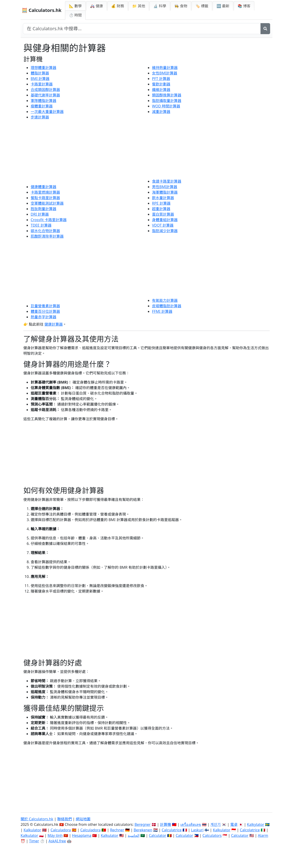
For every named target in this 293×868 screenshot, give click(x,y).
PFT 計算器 (161, 79)
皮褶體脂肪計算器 (167, 306)
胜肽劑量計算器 (43, 209)
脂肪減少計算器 (165, 231)
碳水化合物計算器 (45, 231)
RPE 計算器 (161, 203)
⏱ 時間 (75, 15)
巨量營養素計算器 (45, 306)
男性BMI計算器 (165, 187)
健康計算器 (54, 324)
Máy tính (55, 835)
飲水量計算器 (163, 198)
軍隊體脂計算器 (43, 101)
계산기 (216, 824)
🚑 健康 (96, 6)
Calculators (212, 835)
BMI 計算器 (40, 79)
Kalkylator (256, 824)
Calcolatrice (250, 830)
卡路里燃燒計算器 (45, 192)
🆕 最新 (223, 6)
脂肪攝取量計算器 (167, 101)
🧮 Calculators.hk (42, 10)
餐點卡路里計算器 (45, 198)
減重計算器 (161, 112)
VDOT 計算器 (163, 225)
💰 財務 (118, 6)
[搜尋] (265, 29)
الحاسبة (134, 835)
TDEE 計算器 (41, 225)
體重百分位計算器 (45, 311)
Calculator (157, 835)
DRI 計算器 (40, 214)
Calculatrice (172, 830)
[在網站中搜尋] (142, 29)
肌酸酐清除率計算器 (47, 236)
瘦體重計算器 (42, 106)
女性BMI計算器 (165, 73)
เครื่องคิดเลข (191, 824)
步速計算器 (40, 117)
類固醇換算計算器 (167, 95)
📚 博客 (244, 6)
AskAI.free (57, 841)
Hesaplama (82, 835)
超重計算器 (161, 209)
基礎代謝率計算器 (45, 95)
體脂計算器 (40, 73)
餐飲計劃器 (161, 84)
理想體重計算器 (43, 68)
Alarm (263, 835)
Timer (34, 841)
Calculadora (61, 830)
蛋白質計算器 (163, 214)
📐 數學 (75, 6)
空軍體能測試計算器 (47, 203)
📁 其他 (139, 6)
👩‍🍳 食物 (181, 6)
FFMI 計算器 (162, 311)
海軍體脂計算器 (165, 192)
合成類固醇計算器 (45, 90)
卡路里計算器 (42, 84)
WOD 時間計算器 (166, 106)
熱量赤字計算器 (43, 317)
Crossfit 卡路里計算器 (49, 220)
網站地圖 (83, 819)
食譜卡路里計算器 (167, 181)
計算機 (165, 824)
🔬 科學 (160, 6)
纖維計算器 (161, 90)
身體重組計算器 (165, 220)
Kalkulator (32, 830)
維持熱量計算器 (165, 68)
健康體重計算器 (43, 187)
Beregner (143, 824)
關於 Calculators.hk (37, 819)
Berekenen (143, 830)
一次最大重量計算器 (47, 112)
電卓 (234, 824)
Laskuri (197, 830)
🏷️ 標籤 (202, 6)
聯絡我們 (65, 819)
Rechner (117, 830)
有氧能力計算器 (165, 300)
